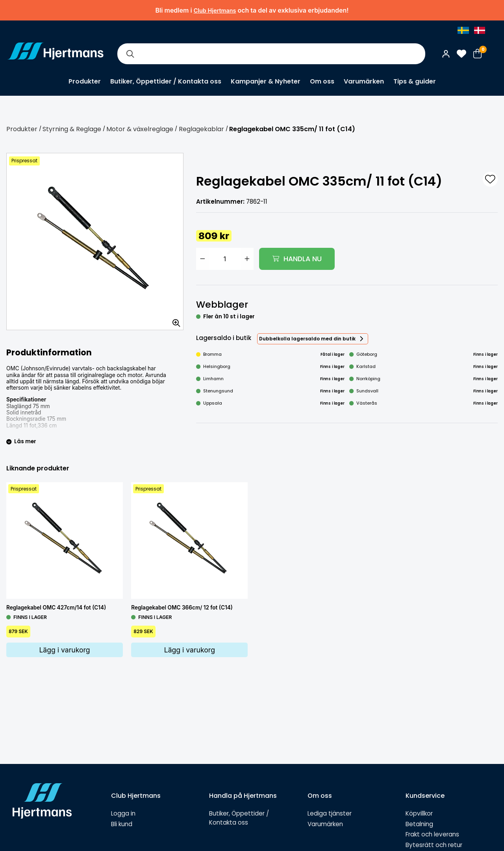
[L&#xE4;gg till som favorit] (490, 179)
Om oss (322, 81)
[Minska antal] (202, 259)
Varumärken (364, 81)
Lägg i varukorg (64, 650)
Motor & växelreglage (140, 129)
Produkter (85, 81)
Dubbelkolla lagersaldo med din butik (307, 339)
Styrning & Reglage (72, 129)
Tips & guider (415, 81)
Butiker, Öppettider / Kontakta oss (166, 81)
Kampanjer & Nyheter (266, 81)
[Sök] (130, 54)
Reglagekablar (201, 129)
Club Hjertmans (215, 10)
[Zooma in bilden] (174, 320)
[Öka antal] (247, 259)
